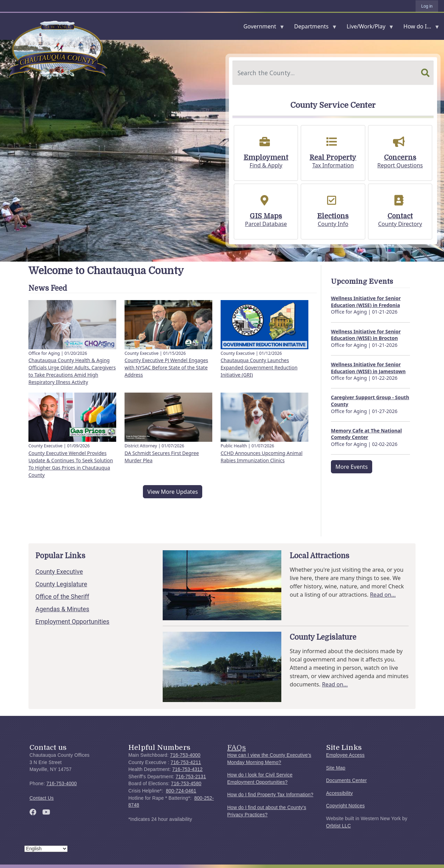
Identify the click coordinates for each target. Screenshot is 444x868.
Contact (400, 216)
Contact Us (42, 798)
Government (261, 28)
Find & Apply (266, 165)
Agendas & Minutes (62, 609)
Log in (427, 6)
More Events (352, 467)
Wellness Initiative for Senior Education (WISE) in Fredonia (366, 302)
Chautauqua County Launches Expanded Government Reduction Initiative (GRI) (259, 367)
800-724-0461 (181, 791)
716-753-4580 (186, 784)
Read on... (383, 595)
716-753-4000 (62, 784)
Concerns (400, 158)
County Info (333, 224)
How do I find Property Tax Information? (270, 795)
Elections (333, 216)
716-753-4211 (186, 762)
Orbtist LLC (339, 826)
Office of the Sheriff (62, 597)
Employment (266, 158)
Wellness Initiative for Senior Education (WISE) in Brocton (366, 335)
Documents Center (346, 781)
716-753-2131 (191, 777)
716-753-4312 (187, 769)
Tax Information (333, 165)
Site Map (336, 768)
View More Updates (173, 492)
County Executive (59, 572)
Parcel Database (266, 224)
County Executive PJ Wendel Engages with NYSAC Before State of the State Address (166, 367)
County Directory (400, 224)
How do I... (419, 28)
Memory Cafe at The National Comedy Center (366, 434)
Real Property (333, 158)
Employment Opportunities (72, 621)
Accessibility (339, 793)
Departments (313, 28)
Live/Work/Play (367, 28)
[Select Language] (46, 849)
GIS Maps (266, 216)
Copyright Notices (345, 806)
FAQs (237, 747)
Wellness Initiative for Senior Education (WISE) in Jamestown (368, 368)
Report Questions (400, 165)
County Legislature (61, 584)
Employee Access (345, 755)
